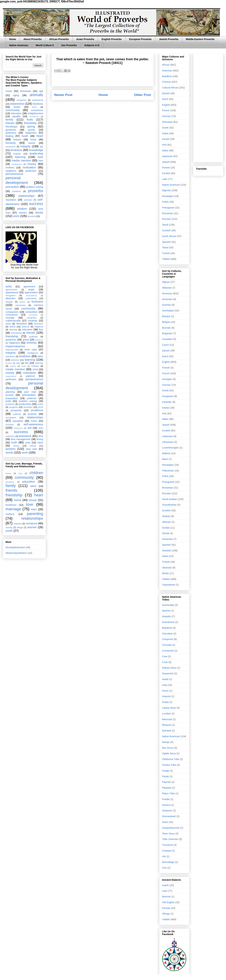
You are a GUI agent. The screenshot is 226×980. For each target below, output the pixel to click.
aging (16, 95)
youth (9, 531)
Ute (164, 856)
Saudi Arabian (170, 499)
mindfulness (17, 164)
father (33, 486)
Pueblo (166, 799)
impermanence (15, 346)
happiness (31, 133)
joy (42, 146)
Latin (165, 179)
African (166, 65)
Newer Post (63, 95)
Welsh (165, 573)
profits (40, 404)
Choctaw (167, 645)
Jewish (166, 162)
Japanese (167, 156)
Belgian (166, 322)
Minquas (167, 725)
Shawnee (167, 811)
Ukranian (167, 568)
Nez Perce (168, 748)
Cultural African (170, 88)
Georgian (167, 379)
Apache (166, 611)
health (25, 136)
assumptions (31, 296)
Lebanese (167, 436)
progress (13, 407)
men (41, 161)
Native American (19, 45)
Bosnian (166, 328)
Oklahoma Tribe (171, 759)
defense (26, 327)
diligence (39, 327)
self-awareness (33, 424)
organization (11, 376)
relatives (18, 524)
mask (24, 366)
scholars (28, 200)
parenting (35, 514)
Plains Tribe (168, 793)
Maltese (166, 453)
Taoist (165, 247)
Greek (9, 91)
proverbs (36, 191)
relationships (26, 196)
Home (13, 39)
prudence (37, 410)
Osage (166, 771)
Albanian (167, 288)
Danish (166, 93)
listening (39, 363)
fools (30, 120)
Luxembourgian (170, 448)
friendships (11, 127)
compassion (12, 312)
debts (8, 324)
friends (10, 123)
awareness (17, 104)
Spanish (166, 242)
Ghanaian (167, 122)
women (23, 213)
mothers (10, 168)
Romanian (26, 91)
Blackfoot (167, 628)
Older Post (142, 95)
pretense (32, 398)
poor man (30, 392)
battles (23, 302)
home (33, 140)
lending (9, 363)
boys (20, 473)
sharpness (18, 428)
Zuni (164, 868)
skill (29, 428)
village (20, 528)
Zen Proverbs (69, 45)
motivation (29, 167)
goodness (11, 130)
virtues (33, 446)
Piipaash (167, 788)
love (40, 157)
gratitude (33, 337)
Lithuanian (168, 442)
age (41, 91)
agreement (29, 286)
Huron (165, 691)
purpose (32, 414)
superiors (10, 436)
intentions (10, 357)
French (166, 110)
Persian (166, 908)
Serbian (166, 516)
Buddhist (167, 76)
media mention (21, 160)
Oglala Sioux (169, 753)
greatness (11, 133)
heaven (17, 140)
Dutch (165, 99)
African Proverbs (59, 39)
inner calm (31, 350)
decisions (39, 324)
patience (30, 376)
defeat (12, 327)
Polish (165, 202)
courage (10, 318)
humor (32, 143)
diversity (13, 330)
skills (41, 428)
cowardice (32, 318)
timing (40, 439)
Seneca (166, 805)
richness (10, 425)
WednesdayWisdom (16, 553)
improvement (12, 350)
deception (22, 324)
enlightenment (35, 113)
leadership (36, 154)
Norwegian (168, 196)
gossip (31, 130)
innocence (11, 147)
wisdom (22, 209)
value (40, 443)
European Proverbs (140, 39)
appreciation (31, 292)
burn (35, 107)
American (167, 71)
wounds (32, 216)
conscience (37, 110)
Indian (165, 133)
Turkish (166, 253)
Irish (164, 145)
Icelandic (167, 402)
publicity (17, 414)
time (41, 436)
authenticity (38, 100)
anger (31, 289)
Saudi (165, 225)
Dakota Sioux (169, 668)
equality (16, 116)
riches (34, 421)
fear (41, 330)
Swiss (165, 556)
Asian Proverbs (85, 39)
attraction (11, 298)
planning (10, 392)
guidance (39, 340)
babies (8, 473)
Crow (165, 662)
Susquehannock (171, 828)
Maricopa (167, 719)
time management (21, 439)
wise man (32, 449)
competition (31, 312)
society (9, 528)
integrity (25, 146)
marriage (13, 509)
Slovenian (167, 539)
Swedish (167, 551)
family (9, 120)
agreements (11, 290)
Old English (168, 902)
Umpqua (167, 851)
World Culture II (45, 45)
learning (20, 157)
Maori (165, 459)
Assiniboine (168, 622)
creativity (33, 321)
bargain (9, 302)
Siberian (166, 522)
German (166, 116)
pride (8, 401)
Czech (166, 345)
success (36, 204)
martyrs (13, 366)
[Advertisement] (208, 107)
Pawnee (166, 782)
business (37, 302)
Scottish (166, 230)
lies (27, 363)
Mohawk (167, 731)
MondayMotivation (15, 547)
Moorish (166, 897)
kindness (16, 150)
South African (169, 236)
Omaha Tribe (169, 765)
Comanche (168, 651)
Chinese (166, 82)
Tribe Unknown (170, 839)
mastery (35, 366)
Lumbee (166, 714)
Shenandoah (169, 816)
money (32, 164)
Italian (165, 150)
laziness (15, 360)
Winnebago (168, 862)
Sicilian (166, 528)
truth (14, 442)
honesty (11, 143)
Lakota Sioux (169, 708)
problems (17, 191)
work (16, 216)
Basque (166, 316)
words (39, 213)
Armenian (167, 299)
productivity (25, 404)
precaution (12, 187)
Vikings (166, 914)
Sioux (165, 822)
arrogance (21, 100)
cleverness (21, 305)
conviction (33, 315)
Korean (166, 168)
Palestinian (168, 471)
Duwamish (168, 673)
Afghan (166, 282)
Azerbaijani (168, 311)
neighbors (11, 171)
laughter (17, 154)
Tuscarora (168, 845)
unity (28, 443)
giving (31, 127)
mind (35, 369)
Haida (165, 679)
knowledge (36, 150)
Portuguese (168, 208)
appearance (12, 292)
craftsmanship (13, 321)
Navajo (166, 742)
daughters (10, 482)
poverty (10, 395)
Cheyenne (168, 639)
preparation (12, 398)
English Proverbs (112, 39)
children (36, 473)
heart (40, 136)
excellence (34, 117)
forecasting (16, 333)
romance (31, 523)
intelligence (33, 353)
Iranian (166, 139)
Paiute (166, 776)
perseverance (14, 174)
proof (41, 407)
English (166, 105)
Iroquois (166, 696)
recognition (11, 418)
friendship (30, 123)
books (17, 107)
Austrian (166, 305)
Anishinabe (168, 605)
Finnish (166, 368)
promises (28, 407)
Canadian (167, 339)
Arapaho (167, 616)
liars (18, 363)
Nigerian (167, 190)
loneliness (11, 505)
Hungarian (168, 396)
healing (9, 136)
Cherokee (167, 634)
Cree (165, 656)
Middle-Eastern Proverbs (200, 39)
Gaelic (166, 885)
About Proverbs (33, 39)
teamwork (25, 436)
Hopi (165, 685)
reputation (11, 200)
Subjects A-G (92, 45)
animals (36, 95)
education (16, 113)
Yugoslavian (169, 585)
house (33, 500)
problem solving (35, 187)
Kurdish (166, 173)
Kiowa (165, 702)
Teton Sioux (168, 834)
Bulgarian (167, 333)
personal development (17, 180)
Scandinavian (169, 505)
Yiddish (166, 259)
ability (9, 286)
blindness (38, 104)
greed (26, 340)
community (13, 110)
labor (40, 356)
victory (16, 446)
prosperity (16, 410)
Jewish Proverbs (169, 39)
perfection (31, 171)
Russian (166, 219)
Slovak (166, 533)
